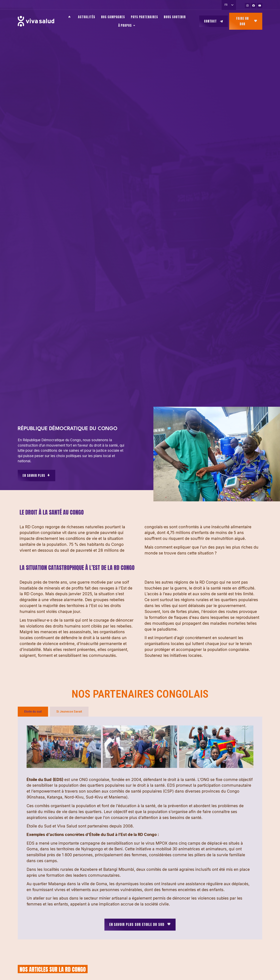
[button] (31, 747)
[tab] (33, 712)
